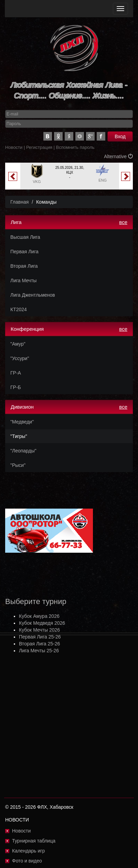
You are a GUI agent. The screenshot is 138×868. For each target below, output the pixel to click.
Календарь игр (28, 851)
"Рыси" (18, 465)
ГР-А (16, 373)
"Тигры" (19, 436)
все (123, 222)
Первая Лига (24, 252)
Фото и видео (27, 861)
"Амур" (18, 344)
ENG (103, 180)
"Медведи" (22, 422)
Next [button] (126, 176)
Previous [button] (13, 176)
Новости (14, 147)
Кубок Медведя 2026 (42, 623)
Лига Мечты (23, 280)
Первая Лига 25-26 (40, 637)
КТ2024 (19, 309)
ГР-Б (16, 387)
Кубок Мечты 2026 (39, 630)
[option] (70, 176)
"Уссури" (20, 358)
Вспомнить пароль (75, 147)
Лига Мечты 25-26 (39, 651)
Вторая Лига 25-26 (39, 644)
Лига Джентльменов (33, 295)
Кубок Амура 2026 (39, 616)
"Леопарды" (23, 451)
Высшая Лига (25, 237)
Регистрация (39, 147)
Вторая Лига (24, 266)
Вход (120, 136)
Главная (19, 202)
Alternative (118, 156)
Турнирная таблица (34, 841)
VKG (37, 182)
